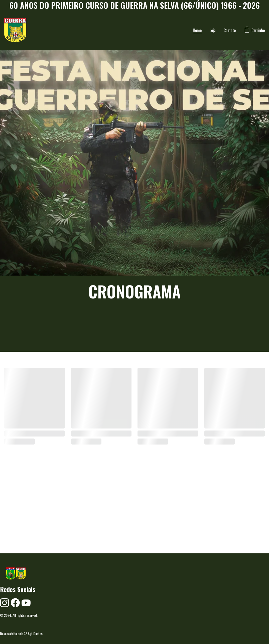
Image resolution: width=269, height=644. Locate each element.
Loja (213, 30)
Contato (230, 30)
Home (197, 30)
